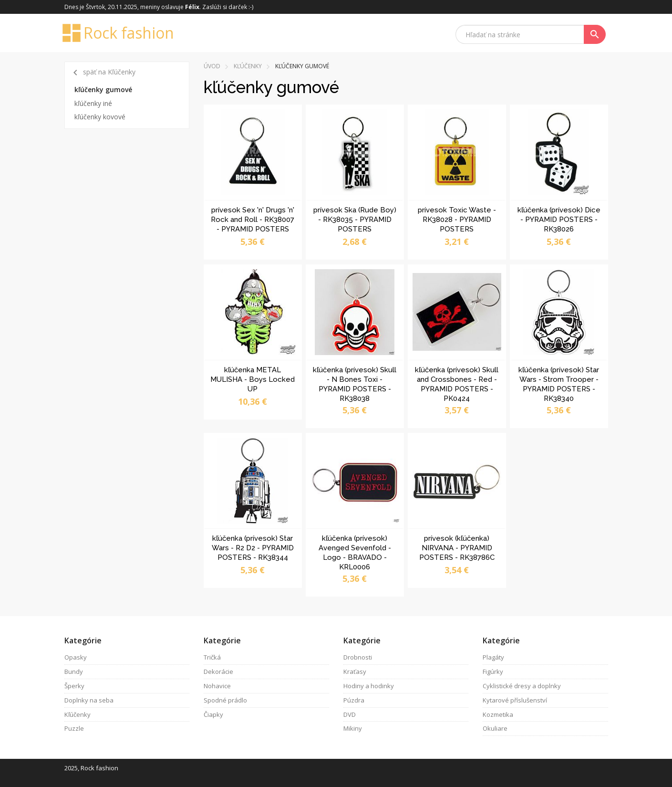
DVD (350, 714)
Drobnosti (358, 657)
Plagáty (493, 657)
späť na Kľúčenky (103, 73)
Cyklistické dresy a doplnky (522, 686)
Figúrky (493, 672)
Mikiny (353, 728)
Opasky (76, 657)
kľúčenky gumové (103, 89)
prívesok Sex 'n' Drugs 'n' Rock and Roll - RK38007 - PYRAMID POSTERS (253, 220)
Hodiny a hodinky (369, 686)
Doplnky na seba (89, 700)
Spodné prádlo (225, 700)
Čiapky (213, 714)
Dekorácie (218, 672)
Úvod (212, 66)
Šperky (74, 686)
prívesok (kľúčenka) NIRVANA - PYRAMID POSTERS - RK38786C (457, 548)
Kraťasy (355, 672)
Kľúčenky (248, 66)
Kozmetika (498, 714)
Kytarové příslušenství (515, 700)
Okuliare (495, 728)
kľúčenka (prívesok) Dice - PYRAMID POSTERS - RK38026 (559, 220)
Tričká (212, 657)
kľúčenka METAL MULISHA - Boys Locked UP (253, 379)
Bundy (74, 672)
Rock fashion (119, 33)
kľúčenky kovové (100, 117)
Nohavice (217, 686)
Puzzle (74, 728)
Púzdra (354, 700)
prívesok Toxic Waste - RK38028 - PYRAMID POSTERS (457, 220)
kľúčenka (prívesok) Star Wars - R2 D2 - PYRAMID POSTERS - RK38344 (253, 548)
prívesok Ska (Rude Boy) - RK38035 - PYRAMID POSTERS (355, 220)
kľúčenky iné (93, 103)
